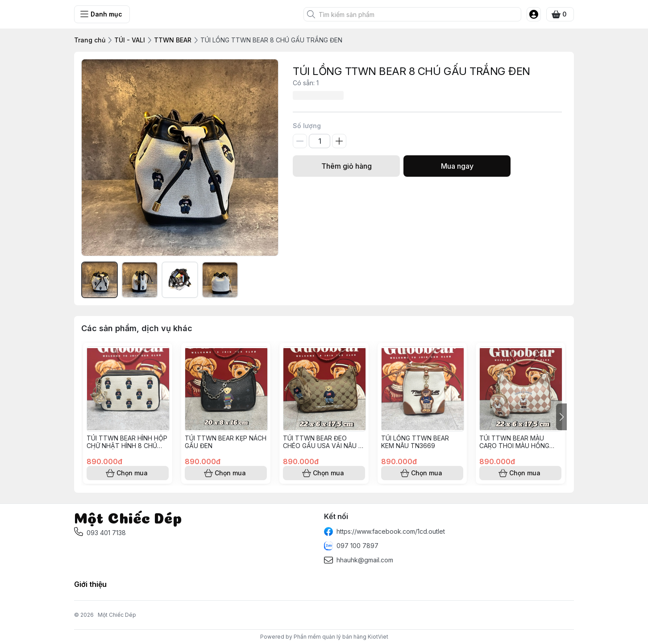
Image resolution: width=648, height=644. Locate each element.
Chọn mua (128, 473)
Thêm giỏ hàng (346, 166)
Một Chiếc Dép (117, 615)
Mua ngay (457, 166)
